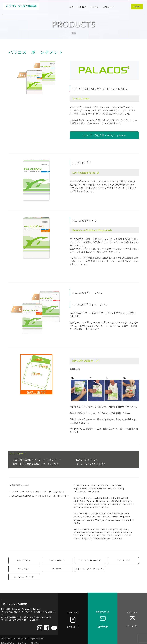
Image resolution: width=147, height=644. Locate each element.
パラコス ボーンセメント (90, 560)
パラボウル (57, 569)
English (137, 6)
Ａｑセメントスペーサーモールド (90, 569)
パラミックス (24, 569)
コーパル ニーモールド (24, 577)
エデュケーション (57, 560)
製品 (72, 7)
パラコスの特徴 (24, 560)
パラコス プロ (123, 560)
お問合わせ (109, 7)
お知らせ (95, 7)
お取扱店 (82, 7)
